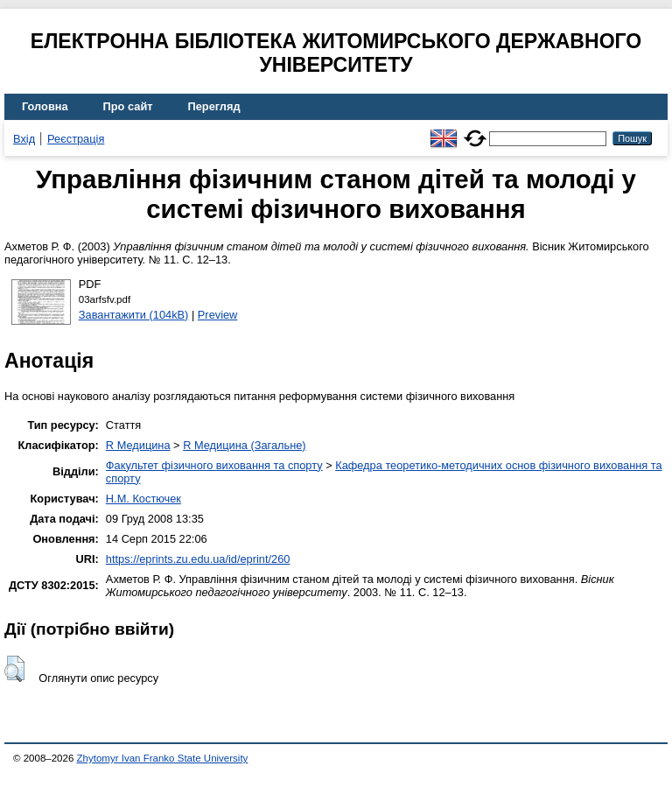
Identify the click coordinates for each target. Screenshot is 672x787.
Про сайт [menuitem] (128, 106)
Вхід (24, 139)
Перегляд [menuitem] (214, 106)
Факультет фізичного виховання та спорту (214, 465)
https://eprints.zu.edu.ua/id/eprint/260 (198, 559)
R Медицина (138, 445)
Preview (218, 315)
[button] (14, 669)
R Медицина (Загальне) (244, 445)
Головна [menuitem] (45, 106)
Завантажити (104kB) (134, 315)
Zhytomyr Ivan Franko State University (163, 758)
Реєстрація (76, 139)
